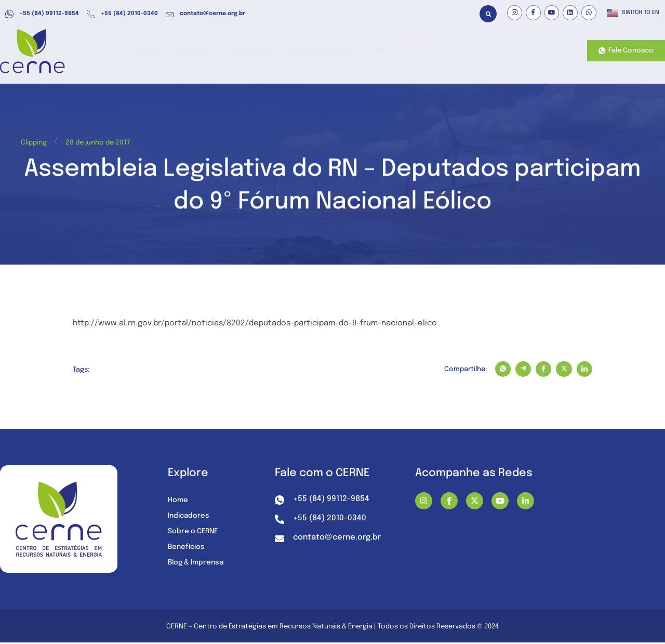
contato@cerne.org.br (205, 14)
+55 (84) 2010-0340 (122, 14)
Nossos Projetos (495, 51)
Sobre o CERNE (194, 532)
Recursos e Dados (333, 51)
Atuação (215, 51)
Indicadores (190, 517)
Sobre (437, 51)
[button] (488, 14)
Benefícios (266, 51)
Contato (552, 51)
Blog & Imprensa (198, 563)
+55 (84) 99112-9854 (42, 14)
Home (171, 51)
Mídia (395, 51)
